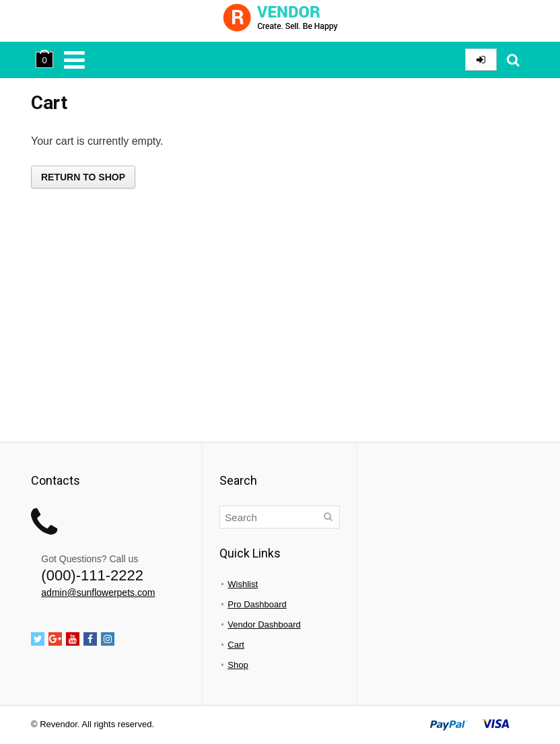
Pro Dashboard (257, 604)
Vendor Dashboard (264, 624)
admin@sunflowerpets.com (98, 593)
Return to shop (83, 177)
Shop (238, 665)
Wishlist (243, 584)
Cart (236, 645)
